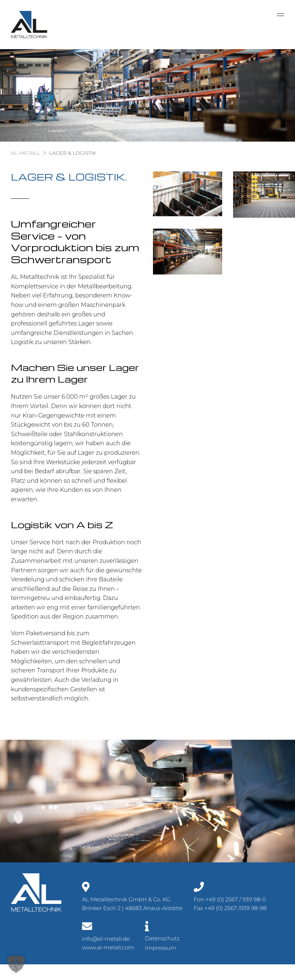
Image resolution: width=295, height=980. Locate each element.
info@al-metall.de (106, 939)
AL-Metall (25, 153)
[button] (16, 964)
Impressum (161, 948)
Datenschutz (162, 938)
